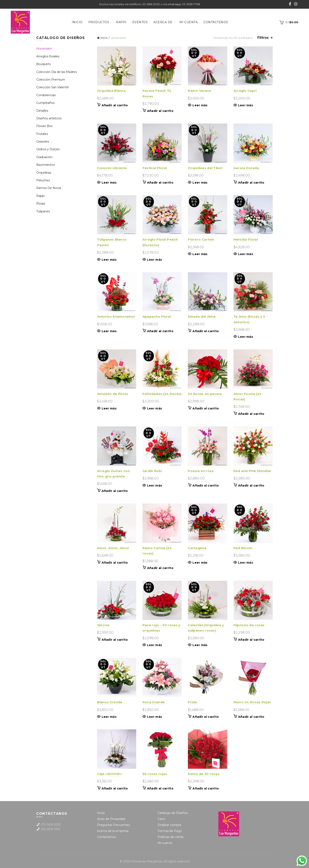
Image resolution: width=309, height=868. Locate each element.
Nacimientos (46, 165)
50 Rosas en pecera (205, 394)
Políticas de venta (170, 837)
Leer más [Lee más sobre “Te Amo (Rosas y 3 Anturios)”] (246, 337)
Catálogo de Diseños (173, 813)
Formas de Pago (170, 831)
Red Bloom (243, 548)
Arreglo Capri (245, 91)
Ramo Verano (200, 91)
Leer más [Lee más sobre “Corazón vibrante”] (109, 183)
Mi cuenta (189, 22)
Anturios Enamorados (116, 317)
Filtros (263, 38)
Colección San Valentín (53, 87)
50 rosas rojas (155, 774)
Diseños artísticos (49, 118)
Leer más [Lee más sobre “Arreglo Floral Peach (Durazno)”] (154, 260)
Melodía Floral (246, 239)
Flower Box (44, 126)
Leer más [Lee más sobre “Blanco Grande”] (109, 717)
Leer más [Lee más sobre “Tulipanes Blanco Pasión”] (109, 260)
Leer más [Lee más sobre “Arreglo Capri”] (246, 105)
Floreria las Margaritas (147, 861)
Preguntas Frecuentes (113, 825)
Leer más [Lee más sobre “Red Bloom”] (246, 563)
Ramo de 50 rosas (204, 774)
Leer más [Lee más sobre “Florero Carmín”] (200, 254)
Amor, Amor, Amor (113, 548)
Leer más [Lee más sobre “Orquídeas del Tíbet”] (200, 183)
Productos (99, 22)
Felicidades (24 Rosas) (162, 394)
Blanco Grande (110, 702)
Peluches (43, 180)
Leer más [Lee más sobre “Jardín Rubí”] (154, 485)
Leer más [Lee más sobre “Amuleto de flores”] (109, 408)
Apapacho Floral (157, 317)
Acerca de (163, 22)
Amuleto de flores (113, 394)
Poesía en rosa (201, 471)
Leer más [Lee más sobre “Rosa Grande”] (154, 717)
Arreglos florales (48, 56)
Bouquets (43, 64)
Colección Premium (51, 80)
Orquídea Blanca (111, 91)
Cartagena (197, 548)
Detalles (42, 111)
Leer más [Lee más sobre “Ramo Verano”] (200, 105)
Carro (161, 819)
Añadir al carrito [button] (115, 105)
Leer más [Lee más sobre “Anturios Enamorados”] (109, 331)
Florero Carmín (201, 239)
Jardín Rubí (152, 471)
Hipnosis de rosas (249, 625)
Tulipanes (43, 211)
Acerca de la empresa (113, 831)
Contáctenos (216, 22)
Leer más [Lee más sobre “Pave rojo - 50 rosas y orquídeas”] (154, 645)
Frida (192, 702)
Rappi (121, 22)
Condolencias (46, 95)
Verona (103, 625)
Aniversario (44, 48)
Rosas (41, 203)
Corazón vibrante (112, 168)
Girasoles (43, 142)
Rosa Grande (154, 702)
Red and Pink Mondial (252, 471)
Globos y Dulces (48, 149)
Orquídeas (44, 173)
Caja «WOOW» (109, 774)
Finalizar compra (169, 825)
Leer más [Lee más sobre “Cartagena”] (200, 563)
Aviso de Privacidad (111, 819)
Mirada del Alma (202, 317)
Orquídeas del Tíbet (205, 168)
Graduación (44, 157)
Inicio (77, 22)
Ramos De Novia (49, 188)
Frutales (42, 134)
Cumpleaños (45, 103)
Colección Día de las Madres (57, 72)
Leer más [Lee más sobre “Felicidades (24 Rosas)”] (154, 408)
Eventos (140, 22)
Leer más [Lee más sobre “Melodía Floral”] (246, 254)
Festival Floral (155, 168)
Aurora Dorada (246, 168)
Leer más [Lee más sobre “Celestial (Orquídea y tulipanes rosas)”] (200, 645)
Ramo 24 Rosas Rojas (252, 702)
